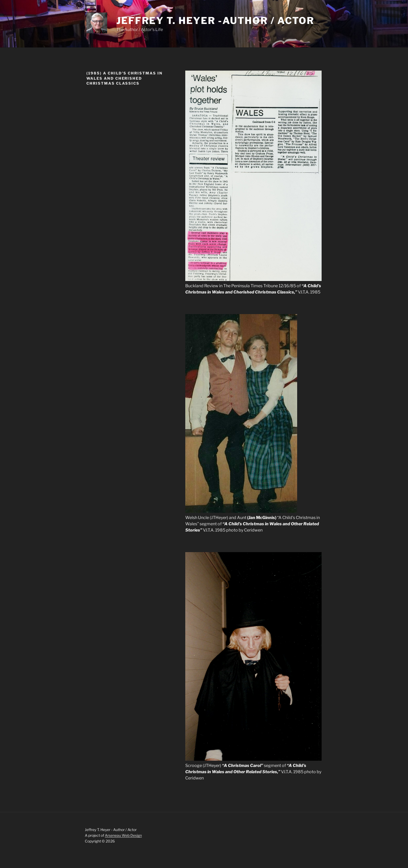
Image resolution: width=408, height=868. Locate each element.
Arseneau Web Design (123, 835)
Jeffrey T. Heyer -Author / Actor (215, 21)
